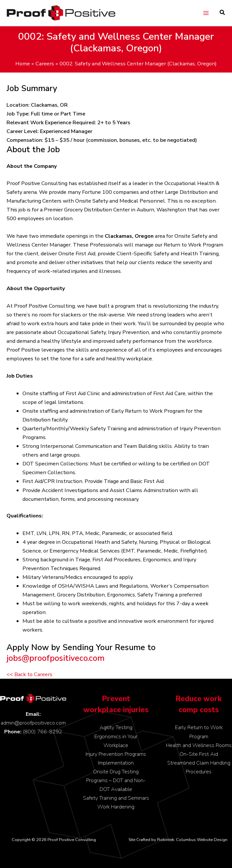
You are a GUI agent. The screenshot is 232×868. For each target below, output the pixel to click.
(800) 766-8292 (42, 732)
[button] (223, 13)
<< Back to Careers (29, 674)
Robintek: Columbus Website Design (192, 840)
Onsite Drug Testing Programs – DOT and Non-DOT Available (116, 780)
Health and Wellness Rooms (199, 745)
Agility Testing (116, 727)
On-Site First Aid (199, 754)
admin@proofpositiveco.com (33, 723)
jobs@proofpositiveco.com (55, 658)
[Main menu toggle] (206, 13)
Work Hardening (116, 807)
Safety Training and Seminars (116, 798)
